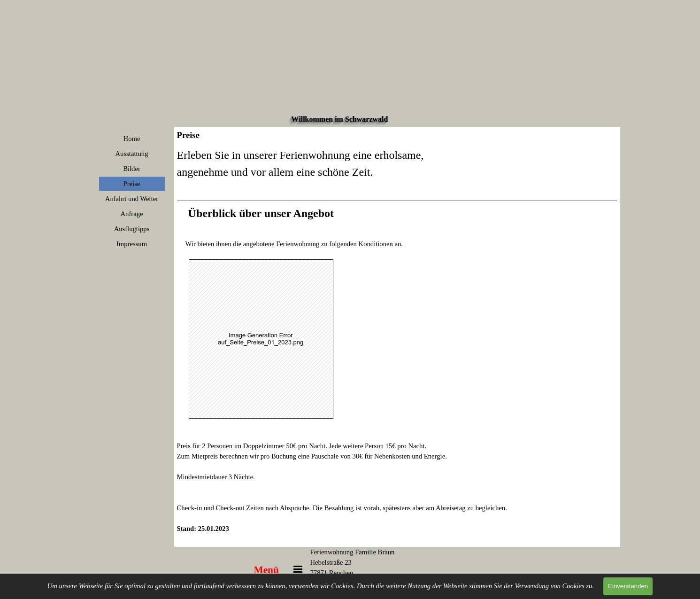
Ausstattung (131, 154)
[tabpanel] (397, 345)
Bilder (132, 169)
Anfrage (131, 214)
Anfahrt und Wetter (132, 199)
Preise (132, 184)
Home (132, 139)
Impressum (132, 244)
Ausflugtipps (132, 229)
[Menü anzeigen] (298, 569)
